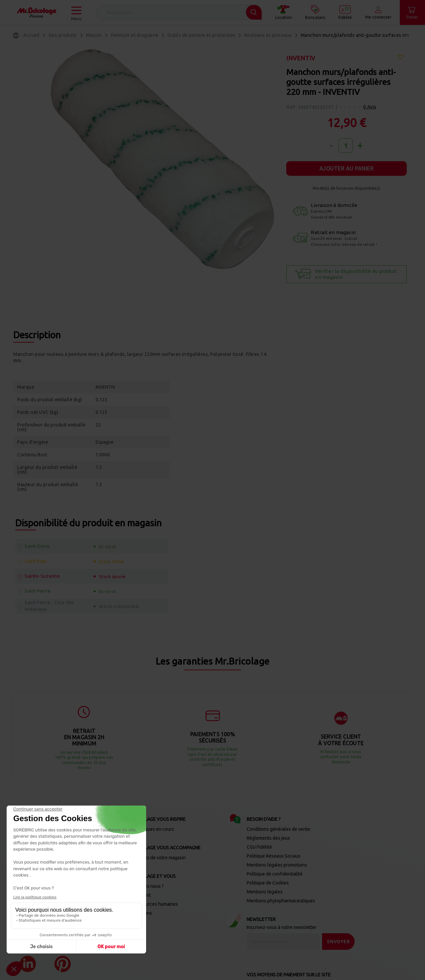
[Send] (339, 904)
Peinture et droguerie (135, 35)
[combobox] (179, 12)
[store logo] (37, 13)
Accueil (32, 35)
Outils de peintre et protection (201, 35)
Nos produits (63, 35)
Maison (94, 35)
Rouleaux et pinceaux (268, 35)
